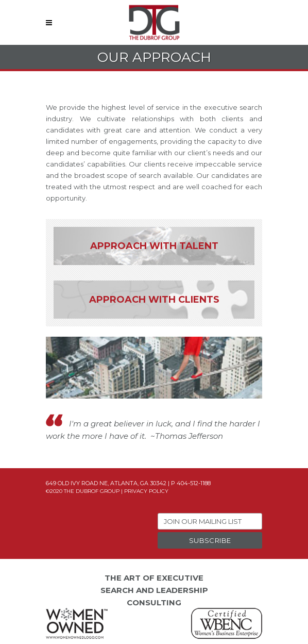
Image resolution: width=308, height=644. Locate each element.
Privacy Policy (146, 491)
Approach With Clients (154, 300)
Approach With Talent (154, 246)
